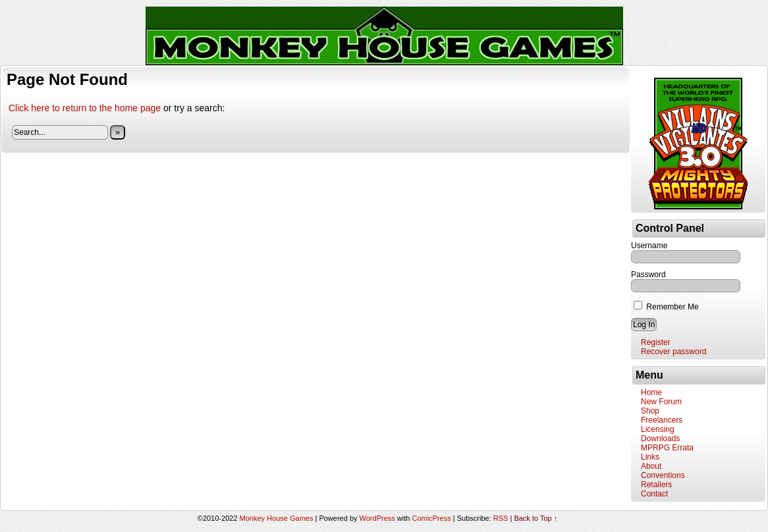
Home (651, 392)
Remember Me (666, 307)
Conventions (663, 475)
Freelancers (662, 420)
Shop (650, 411)
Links (650, 457)
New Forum (661, 402)
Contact (654, 494)
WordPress (377, 518)
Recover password (673, 352)
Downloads (660, 439)
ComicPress (431, 518)
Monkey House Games (277, 518)
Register (656, 342)
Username (649, 246)
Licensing (658, 429)
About (651, 466)
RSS (501, 518)
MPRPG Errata (667, 448)
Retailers (656, 485)
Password (648, 275)
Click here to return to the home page (85, 108)
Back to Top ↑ (535, 518)
